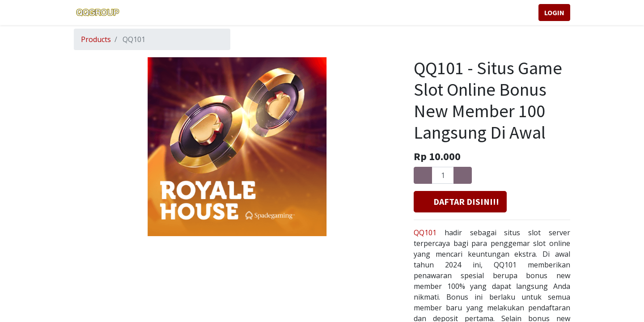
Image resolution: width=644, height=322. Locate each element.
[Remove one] (423, 175)
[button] (460, 202)
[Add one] (463, 175)
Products (96, 39)
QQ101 (425, 233)
